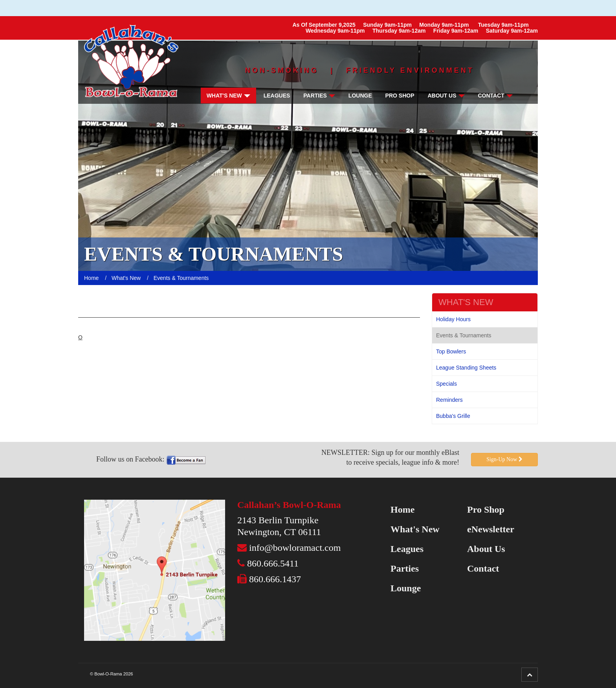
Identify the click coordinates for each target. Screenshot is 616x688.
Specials (446, 384)
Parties (319, 96)
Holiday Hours (453, 319)
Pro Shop (400, 96)
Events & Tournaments (464, 335)
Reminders (449, 400)
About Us (446, 96)
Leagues (277, 96)
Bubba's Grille (453, 416)
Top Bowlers (451, 351)
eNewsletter (491, 529)
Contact (495, 96)
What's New (228, 96)
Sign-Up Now (504, 459)
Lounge (360, 96)
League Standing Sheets (466, 368)
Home (402, 510)
